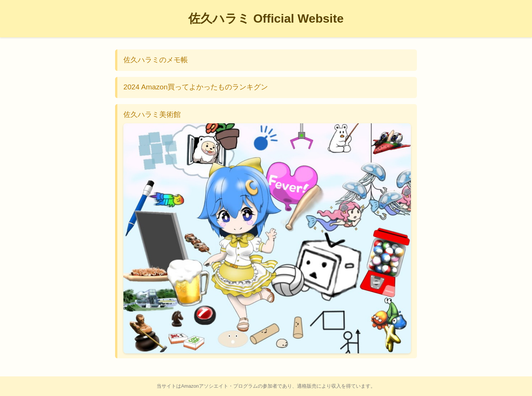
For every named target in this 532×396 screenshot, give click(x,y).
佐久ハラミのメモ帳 (156, 60)
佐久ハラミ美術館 (267, 232)
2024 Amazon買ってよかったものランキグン (196, 87)
